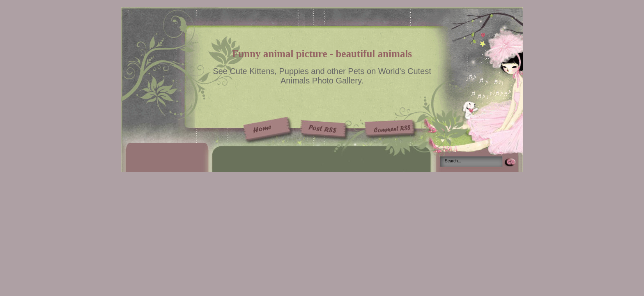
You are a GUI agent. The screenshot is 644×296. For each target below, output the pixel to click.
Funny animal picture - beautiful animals (322, 54)
